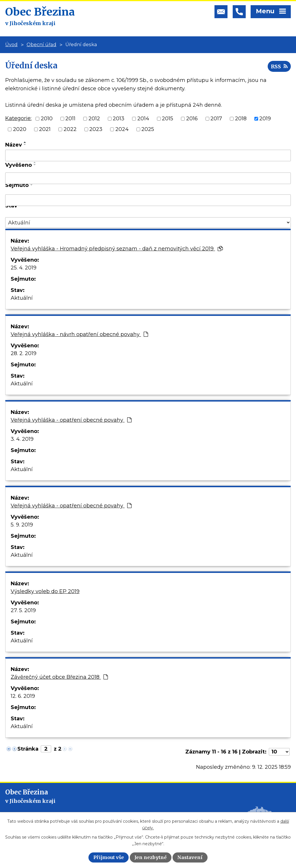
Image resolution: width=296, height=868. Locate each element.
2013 (119, 119)
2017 (216, 119)
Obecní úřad (41, 44)
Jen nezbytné (151, 857)
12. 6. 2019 (23, 696)
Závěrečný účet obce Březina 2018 (59, 677)
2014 (143, 119)
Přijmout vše (109, 857)
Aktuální (22, 298)
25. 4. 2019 (24, 268)
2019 (265, 119)
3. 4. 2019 (22, 439)
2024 (122, 129)
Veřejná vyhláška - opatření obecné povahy (71, 420)
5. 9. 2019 (22, 525)
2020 (20, 129)
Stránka (28, 749)
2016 (192, 119)
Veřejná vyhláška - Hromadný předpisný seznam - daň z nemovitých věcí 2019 (117, 249)
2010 (47, 119)
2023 (96, 129)
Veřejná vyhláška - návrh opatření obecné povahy (79, 334)
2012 (94, 119)
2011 (70, 119)
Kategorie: (18, 118)
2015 (168, 119)
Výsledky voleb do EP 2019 (45, 591)
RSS (279, 66)
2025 (148, 129)
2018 (241, 119)
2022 (70, 129)
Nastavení (190, 857)
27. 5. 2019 (23, 610)
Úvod (11, 44)
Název (14, 145)
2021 (45, 129)
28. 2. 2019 (24, 353)
